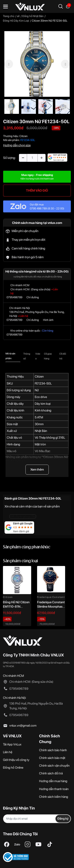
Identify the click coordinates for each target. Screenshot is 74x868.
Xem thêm (37, 469)
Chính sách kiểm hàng (54, 797)
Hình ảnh (48, 320)
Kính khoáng (43, 410)
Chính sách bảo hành (53, 750)
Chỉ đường (33, 297)
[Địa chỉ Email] (37, 819)
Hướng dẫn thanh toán (54, 789)
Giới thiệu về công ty (16, 760)
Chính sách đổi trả (51, 773)
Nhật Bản (41, 431)
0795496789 (14, 297)
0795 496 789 (38, 208)
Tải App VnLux (12, 744)
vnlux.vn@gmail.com (23, 726)
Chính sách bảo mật (52, 758)
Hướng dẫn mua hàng (53, 781)
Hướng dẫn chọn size (17, 145)
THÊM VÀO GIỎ (37, 190)
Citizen (23, 136)
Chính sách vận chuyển (54, 766)
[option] (37, 64)
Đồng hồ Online (13, 768)
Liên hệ (8, 752)
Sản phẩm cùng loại (20, 561)
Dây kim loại (43, 404)
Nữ (37, 390)
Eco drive (41, 397)
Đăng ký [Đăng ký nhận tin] (63, 819)
